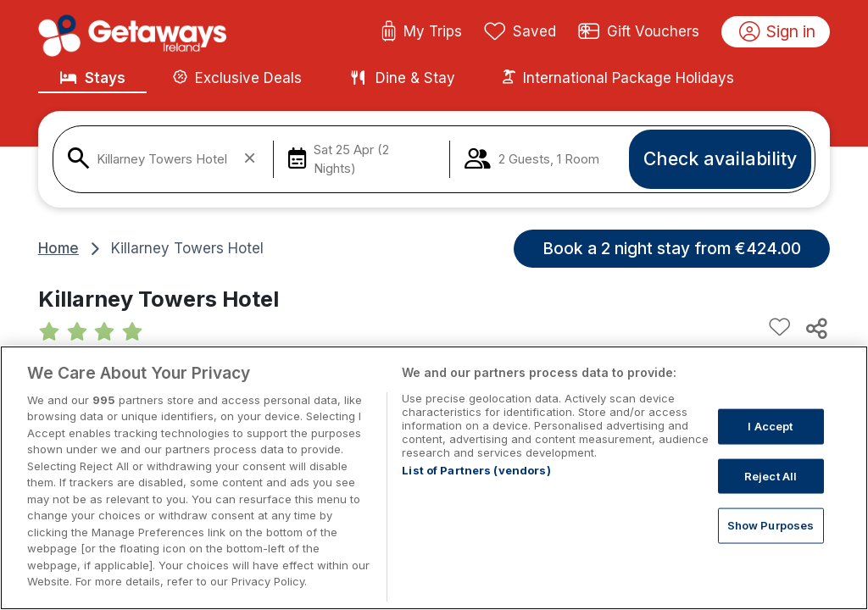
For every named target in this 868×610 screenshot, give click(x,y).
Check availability (720, 158)
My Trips (422, 32)
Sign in (778, 32)
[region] (434, 478)
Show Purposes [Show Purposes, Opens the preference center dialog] (771, 525)
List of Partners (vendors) (476, 470)
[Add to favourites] (780, 328)
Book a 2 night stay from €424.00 (672, 248)
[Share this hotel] (815, 328)
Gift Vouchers (639, 32)
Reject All (771, 475)
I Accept (770, 426)
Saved (520, 32)
